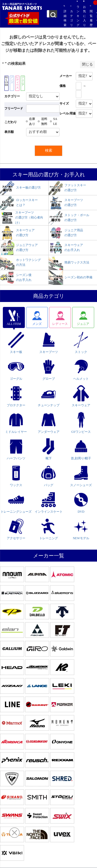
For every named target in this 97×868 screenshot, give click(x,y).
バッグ (49, 476)
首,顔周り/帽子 (81, 449)
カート (97, 19)
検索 (53, 14)
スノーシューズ (81, 476)
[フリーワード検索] (43, 109)
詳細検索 (64, 16)
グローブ (49, 369)
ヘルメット (81, 369)
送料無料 (44, 121)
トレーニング (49, 529)
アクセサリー (16, 529)
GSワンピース (81, 423)
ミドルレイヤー (16, 423)
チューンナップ (49, 396)
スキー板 (16, 343)
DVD (81, 503)
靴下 (49, 449)
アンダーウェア (49, 423)
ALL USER (6, 81)
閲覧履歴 (90, 16)
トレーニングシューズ (16, 503)
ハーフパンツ (16, 449)
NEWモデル (81, 529)
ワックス (16, 476)
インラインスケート (49, 503)
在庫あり (32, 121)
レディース (17, 82)
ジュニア (23, 81)
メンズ (12, 80)
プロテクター (16, 396)
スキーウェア (81, 396)
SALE (55, 121)
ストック (81, 343)
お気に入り (84, 13)
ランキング (77, 13)
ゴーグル (16, 369)
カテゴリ (71, 16)
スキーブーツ (49, 343)
